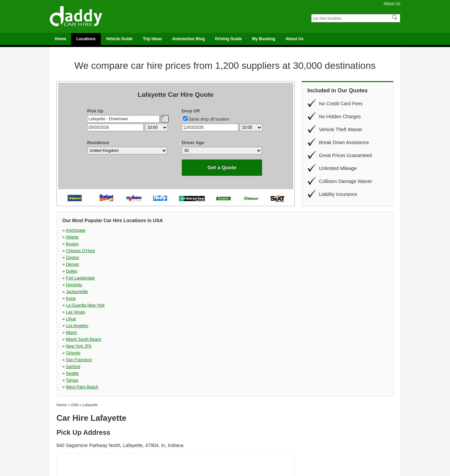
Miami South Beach (84, 258)
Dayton (73, 237)
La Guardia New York (323, 244)
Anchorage (76, 230)
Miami (309, 251)
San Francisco (317, 258)
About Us (392, 4)
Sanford (73, 264)
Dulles (230, 237)
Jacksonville (156, 244)
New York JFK (158, 258)
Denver (152, 237)
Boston (231, 230)
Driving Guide (229, 39)
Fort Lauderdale (318, 237)
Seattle (152, 264)
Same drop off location (209, 119)
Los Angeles (236, 251)
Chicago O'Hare (318, 230)
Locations (86, 39)
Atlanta (151, 230)
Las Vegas (76, 251)
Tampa (231, 264)
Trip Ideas (152, 39)
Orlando (232, 258)
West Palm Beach (320, 264)
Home (60, 39)
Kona (229, 244)
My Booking (263, 39)
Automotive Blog (189, 39)
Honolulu (74, 244)
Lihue (150, 251)
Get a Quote (222, 167)
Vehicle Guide (119, 39)
